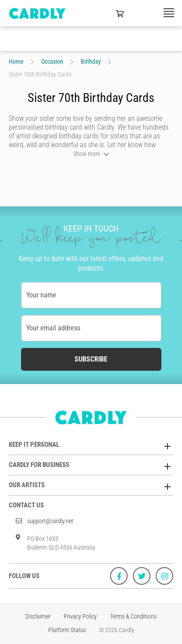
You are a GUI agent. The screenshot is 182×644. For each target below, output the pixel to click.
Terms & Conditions (133, 616)
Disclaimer (38, 616)
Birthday (91, 62)
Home (16, 62)
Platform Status (67, 630)
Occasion (52, 62)
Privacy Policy (80, 616)
